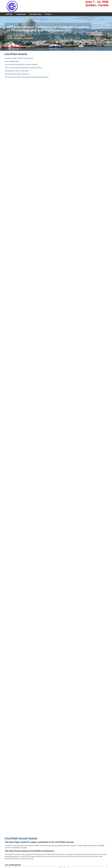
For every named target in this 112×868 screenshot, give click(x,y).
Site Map (11, 860)
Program (41, 842)
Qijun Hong (12, 810)
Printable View (7, 862)
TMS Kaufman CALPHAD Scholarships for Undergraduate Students (27, 77)
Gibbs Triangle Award (12, 61)
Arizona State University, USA (27, 810)
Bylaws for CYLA (70, 800)
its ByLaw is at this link (52, 521)
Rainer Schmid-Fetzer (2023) (16, 572)
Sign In (83, 860)
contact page (90, 842)
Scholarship (41, 851)
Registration (42, 849)
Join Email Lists (35, 14)
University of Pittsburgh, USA (25, 804)
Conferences (21, 14)
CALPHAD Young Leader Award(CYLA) (17, 74)
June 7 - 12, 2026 (97, 2)
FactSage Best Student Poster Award (17, 71)
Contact (48, 14)
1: (8, 807)
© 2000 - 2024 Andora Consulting (99, 866)
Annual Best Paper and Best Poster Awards (19, 58)
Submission (41, 846)
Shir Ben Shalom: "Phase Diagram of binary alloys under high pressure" (83, 409)
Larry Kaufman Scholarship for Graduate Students (21, 64)
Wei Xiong (12, 804)
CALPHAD (9, 14)
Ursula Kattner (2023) (13, 567)
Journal (6, 846)
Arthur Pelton (11, 542)
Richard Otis (13, 807)
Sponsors (41, 853)
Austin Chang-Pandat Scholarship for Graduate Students (23, 68)
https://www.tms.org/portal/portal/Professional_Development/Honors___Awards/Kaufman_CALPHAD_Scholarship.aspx (44, 828)
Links (6, 855)
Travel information (43, 855)
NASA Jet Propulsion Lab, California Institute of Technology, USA (39, 807)
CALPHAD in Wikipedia (11, 853)
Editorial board (8, 844)
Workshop (41, 844)
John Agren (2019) (12, 564)
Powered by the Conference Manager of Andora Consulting (92, 864)
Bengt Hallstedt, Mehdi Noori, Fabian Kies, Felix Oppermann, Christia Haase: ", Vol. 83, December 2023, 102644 (34, 450)
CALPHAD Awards (9, 851)
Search (78, 860)
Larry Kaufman (11, 527)
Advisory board (8, 842)
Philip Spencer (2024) (51, 577)
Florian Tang (34, 814)
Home (6, 840)
